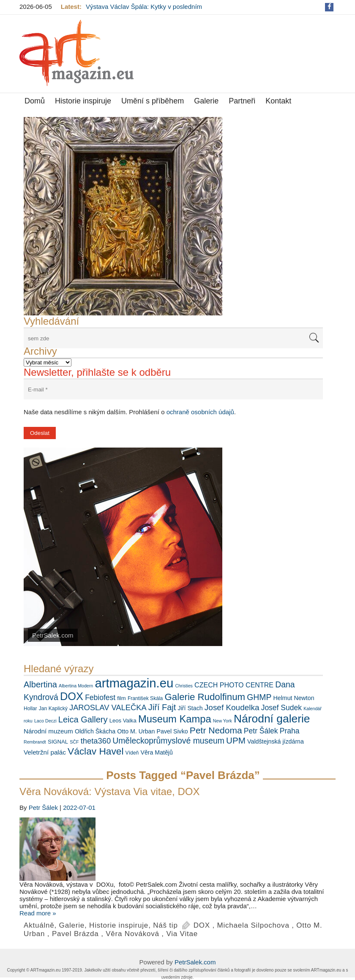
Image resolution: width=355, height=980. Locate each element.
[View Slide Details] (123, 216)
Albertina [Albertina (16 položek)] (40, 684)
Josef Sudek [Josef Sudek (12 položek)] (281, 708)
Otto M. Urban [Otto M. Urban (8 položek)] (136, 731)
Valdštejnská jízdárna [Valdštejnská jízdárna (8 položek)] (276, 741)
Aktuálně (39, 925)
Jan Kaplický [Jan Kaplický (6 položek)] (53, 709)
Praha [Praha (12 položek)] (290, 731)
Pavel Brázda (75, 934)
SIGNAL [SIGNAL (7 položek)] (58, 742)
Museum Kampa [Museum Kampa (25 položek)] (175, 719)
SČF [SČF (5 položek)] (74, 742)
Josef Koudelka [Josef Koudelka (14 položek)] (232, 707)
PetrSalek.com (195, 962)
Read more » (38, 913)
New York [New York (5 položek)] (223, 721)
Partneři (242, 101)
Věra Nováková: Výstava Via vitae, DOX (109, 791)
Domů (35, 101)
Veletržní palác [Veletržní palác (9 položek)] (45, 752)
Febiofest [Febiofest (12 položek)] (100, 698)
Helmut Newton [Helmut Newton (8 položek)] (294, 698)
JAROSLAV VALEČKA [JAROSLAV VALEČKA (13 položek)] (108, 707)
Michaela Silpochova (253, 925)
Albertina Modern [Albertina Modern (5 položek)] (76, 686)
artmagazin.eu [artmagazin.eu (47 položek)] (134, 683)
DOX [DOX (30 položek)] (72, 696)
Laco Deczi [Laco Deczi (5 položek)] (45, 721)
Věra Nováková (132, 934)
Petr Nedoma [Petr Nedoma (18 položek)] (216, 730)
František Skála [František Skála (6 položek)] (145, 698)
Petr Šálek (43, 808)
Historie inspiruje (83, 101)
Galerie (206, 101)
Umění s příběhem (153, 101)
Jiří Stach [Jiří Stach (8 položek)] (190, 708)
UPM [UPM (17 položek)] (236, 740)
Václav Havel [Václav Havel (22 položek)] (96, 751)
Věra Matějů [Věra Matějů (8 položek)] (157, 752)
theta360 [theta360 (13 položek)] (96, 741)
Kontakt (278, 101)
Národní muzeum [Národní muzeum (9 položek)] (48, 731)
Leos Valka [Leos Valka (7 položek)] (123, 721)
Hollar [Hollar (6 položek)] (30, 709)
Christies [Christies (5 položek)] (184, 686)
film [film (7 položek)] (121, 698)
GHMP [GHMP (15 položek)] (259, 697)
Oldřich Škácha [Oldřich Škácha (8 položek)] (95, 731)
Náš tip (165, 925)
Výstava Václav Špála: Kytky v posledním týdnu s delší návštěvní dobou (144, 10)
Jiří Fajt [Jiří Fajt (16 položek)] (162, 707)
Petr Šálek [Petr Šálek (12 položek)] (261, 731)
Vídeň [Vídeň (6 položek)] (132, 753)
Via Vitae (182, 934)
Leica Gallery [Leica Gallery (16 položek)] (83, 719)
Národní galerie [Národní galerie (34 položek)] (272, 719)
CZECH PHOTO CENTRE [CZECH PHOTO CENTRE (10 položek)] (234, 685)
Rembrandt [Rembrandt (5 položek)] (35, 742)
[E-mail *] (173, 390)
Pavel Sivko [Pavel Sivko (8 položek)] (172, 731)
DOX (202, 925)
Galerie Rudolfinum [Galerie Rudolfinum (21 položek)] (205, 697)
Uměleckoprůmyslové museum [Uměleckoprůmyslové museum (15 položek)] (168, 741)
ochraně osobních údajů (200, 412)
